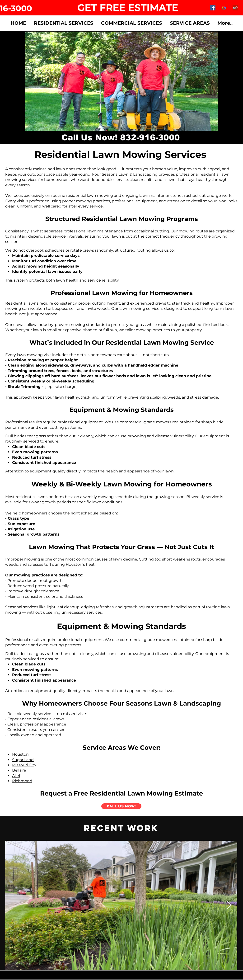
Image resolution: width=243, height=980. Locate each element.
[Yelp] (235, 8)
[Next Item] (229, 905)
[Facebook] (213, 8)
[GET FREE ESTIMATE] (128, 8)
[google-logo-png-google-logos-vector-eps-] (224, 8)
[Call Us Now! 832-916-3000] (121, 137)
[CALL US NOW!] (121, 806)
